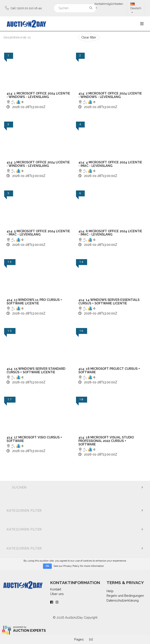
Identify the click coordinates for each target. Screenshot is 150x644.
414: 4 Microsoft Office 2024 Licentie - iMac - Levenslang (110, 164)
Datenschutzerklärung (123, 600)
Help (110, 591)
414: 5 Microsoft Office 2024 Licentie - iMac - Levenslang (38, 233)
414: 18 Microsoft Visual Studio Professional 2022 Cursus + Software (106, 441)
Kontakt (56, 589)
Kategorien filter (24, 510)
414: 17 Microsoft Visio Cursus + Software (34, 439)
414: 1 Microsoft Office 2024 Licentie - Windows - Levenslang (38, 95)
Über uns (57, 594)
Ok (47, 566)
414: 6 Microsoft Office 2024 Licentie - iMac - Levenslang (110, 233)
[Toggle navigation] (142, 24)
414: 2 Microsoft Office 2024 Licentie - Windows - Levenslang (110, 95)
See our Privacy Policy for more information (79, 566)
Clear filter (89, 37)
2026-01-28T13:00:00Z (29, 107)
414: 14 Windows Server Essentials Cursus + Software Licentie (109, 301)
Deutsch (136, 6)
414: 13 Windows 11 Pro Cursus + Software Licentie (34, 301)
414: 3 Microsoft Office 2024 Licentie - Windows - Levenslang (38, 164)
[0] (91, 639)
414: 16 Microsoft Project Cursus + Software (109, 370)
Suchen (19, 487)
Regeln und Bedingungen (125, 596)
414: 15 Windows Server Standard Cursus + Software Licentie (36, 370)
